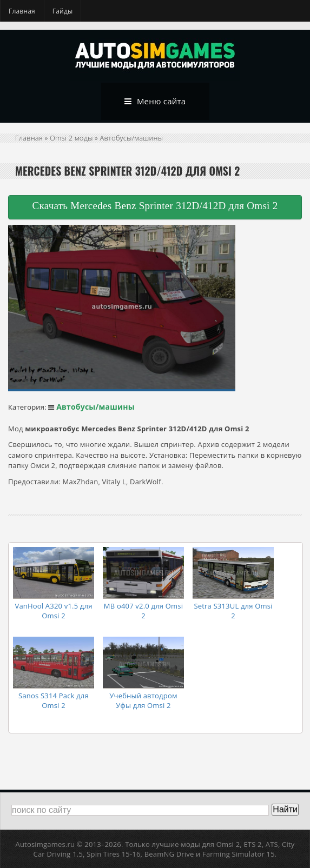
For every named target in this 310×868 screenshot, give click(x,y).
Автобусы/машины (132, 138)
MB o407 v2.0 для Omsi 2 (143, 611)
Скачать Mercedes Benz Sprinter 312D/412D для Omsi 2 (155, 206)
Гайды (63, 11)
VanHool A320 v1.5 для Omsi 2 (53, 611)
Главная (22, 11)
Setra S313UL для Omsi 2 (233, 611)
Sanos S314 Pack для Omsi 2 (54, 700)
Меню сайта (155, 102)
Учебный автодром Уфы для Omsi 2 (143, 700)
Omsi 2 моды (71, 138)
